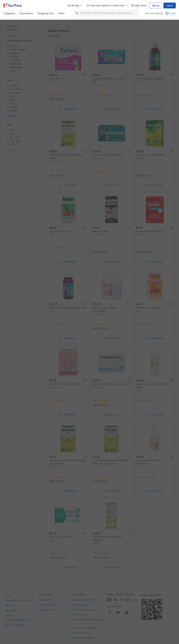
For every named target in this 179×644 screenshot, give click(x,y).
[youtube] (118, 614)
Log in (170, 5)
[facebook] (110, 614)
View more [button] (12, 116)
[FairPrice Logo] (12, 6)
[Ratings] (59, 95)
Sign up (156, 5)
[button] (162, 14)
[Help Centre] (139, 6)
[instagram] (127, 614)
